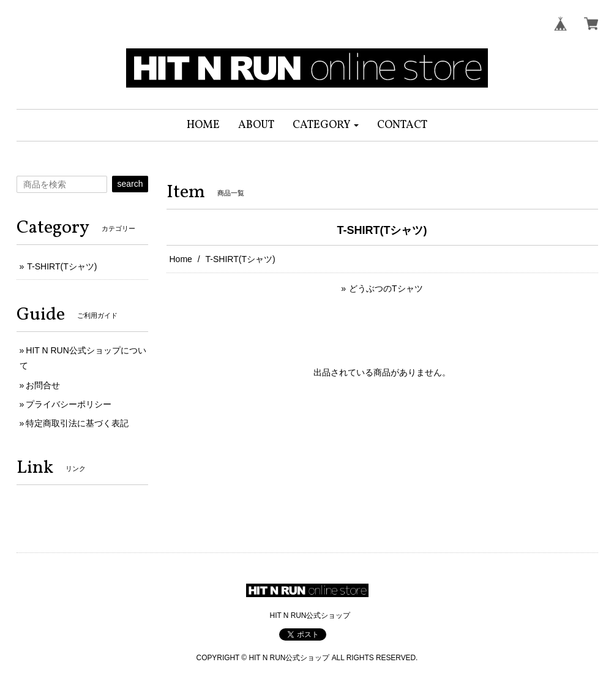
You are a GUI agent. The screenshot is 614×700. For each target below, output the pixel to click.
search (130, 184)
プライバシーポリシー (69, 404)
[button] (326, 125)
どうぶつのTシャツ (386, 288)
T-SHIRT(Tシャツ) (62, 266)
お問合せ (43, 385)
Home (181, 259)
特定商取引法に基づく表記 (77, 423)
